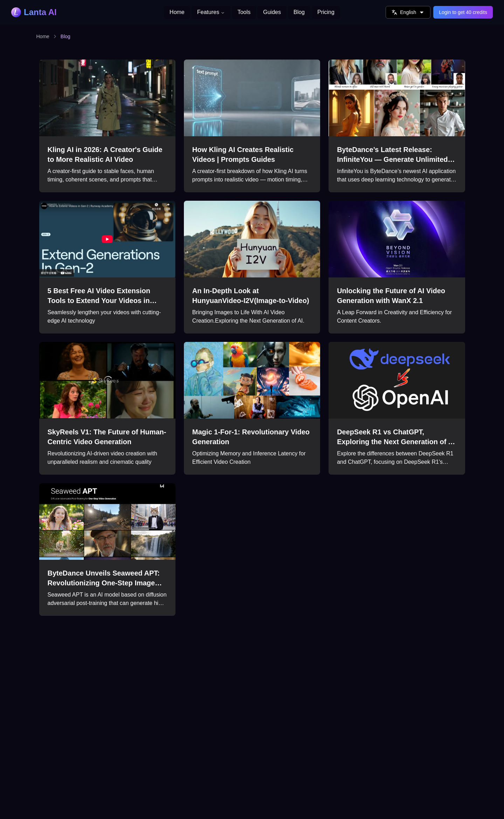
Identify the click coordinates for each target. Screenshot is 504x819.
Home (43, 36)
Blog (65, 36)
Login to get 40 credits (463, 12)
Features (211, 12)
